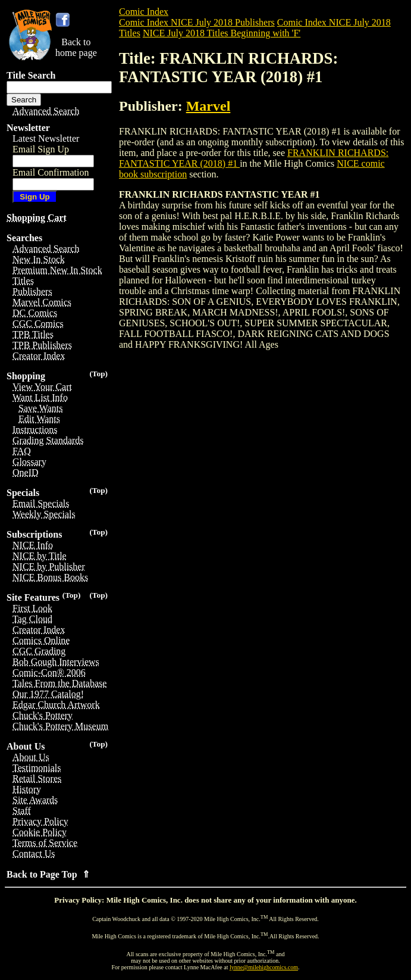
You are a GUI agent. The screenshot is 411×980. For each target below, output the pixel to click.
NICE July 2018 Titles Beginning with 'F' (222, 33)
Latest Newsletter (46, 138)
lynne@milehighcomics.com (264, 967)
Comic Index (144, 12)
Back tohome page (76, 47)
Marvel (208, 106)
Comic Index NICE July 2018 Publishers (197, 22)
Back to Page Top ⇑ (48, 874)
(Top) (98, 374)
